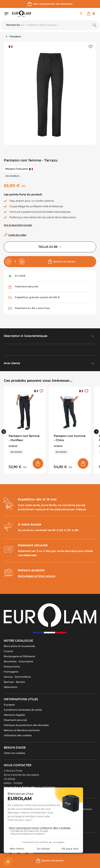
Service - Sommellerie (17, 677)
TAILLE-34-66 (50, 247)
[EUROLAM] (22, 14)
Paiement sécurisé (15, 720)
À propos (9, 705)
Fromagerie (11, 672)
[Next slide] (96, 432)
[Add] (22, 262)
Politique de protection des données (26, 725)
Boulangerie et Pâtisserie (19, 657)
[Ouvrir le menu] (8, 14)
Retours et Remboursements (22, 730)
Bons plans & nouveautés (20, 646)
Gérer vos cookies (15, 753)
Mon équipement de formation (50, 4)
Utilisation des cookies (18, 736)
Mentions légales (14, 715)
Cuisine (8, 651)
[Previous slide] (4, 432)
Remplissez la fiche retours (37, 576)
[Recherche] (50, 25)
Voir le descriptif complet (18, 225)
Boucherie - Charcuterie (18, 662)
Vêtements (11, 687)
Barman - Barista (14, 682)
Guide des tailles (17, 235)
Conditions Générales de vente (23, 710)
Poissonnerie (12, 667)
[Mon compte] (81, 14)
